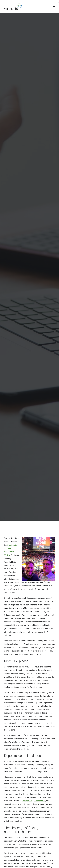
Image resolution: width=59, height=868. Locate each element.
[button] (54, 6)
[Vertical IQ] (13, 6)
